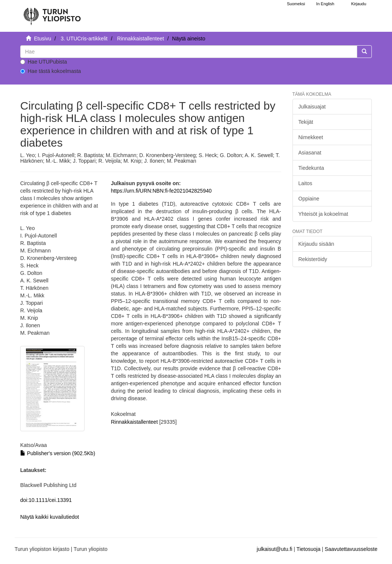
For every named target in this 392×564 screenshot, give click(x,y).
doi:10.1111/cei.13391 (46, 500)
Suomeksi (296, 4)
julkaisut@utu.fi (274, 549)
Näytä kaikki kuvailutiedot (50, 517)
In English (325, 4)
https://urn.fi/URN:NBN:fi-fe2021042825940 (161, 191)
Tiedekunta (311, 168)
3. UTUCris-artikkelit (84, 39)
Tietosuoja (309, 549)
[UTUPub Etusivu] (52, 13)
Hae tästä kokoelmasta (50, 71)
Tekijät (306, 122)
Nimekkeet (311, 137)
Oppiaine (309, 199)
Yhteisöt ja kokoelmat (323, 214)
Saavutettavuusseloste (351, 549)
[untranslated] (189, 52)
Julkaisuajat (312, 107)
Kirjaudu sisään (316, 244)
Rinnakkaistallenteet (140, 39)
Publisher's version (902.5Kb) (58, 453)
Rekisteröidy (313, 259)
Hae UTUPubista (44, 62)
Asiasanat (310, 153)
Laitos (305, 183)
